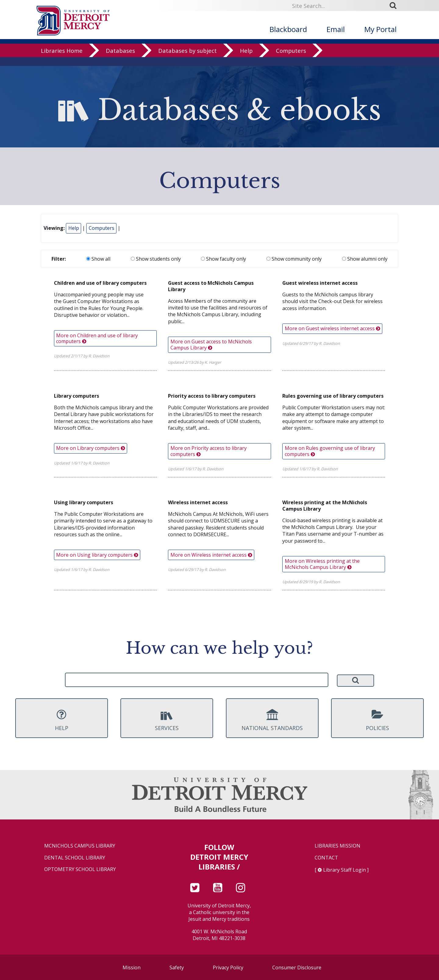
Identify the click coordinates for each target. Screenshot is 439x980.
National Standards (272, 720)
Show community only (294, 259)
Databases (120, 59)
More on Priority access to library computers (209, 451)
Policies (377, 720)
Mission (132, 967)
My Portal (380, 29)
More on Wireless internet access (211, 555)
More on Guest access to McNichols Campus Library (211, 344)
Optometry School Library (80, 869)
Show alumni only (365, 259)
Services (167, 720)
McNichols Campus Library (80, 846)
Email (336, 29)
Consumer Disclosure (297, 967)
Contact (326, 858)
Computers (291, 59)
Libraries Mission (337, 846)
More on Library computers (91, 448)
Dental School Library (75, 858)
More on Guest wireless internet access (332, 328)
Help (246, 59)
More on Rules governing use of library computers (330, 451)
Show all (98, 259)
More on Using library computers (97, 555)
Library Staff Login (344, 870)
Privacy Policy (228, 967)
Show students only (156, 259)
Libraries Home (62, 59)
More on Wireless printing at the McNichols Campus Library (322, 564)
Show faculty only (223, 259)
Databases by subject (187, 59)
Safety (177, 967)
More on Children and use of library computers (97, 338)
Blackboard (288, 29)
